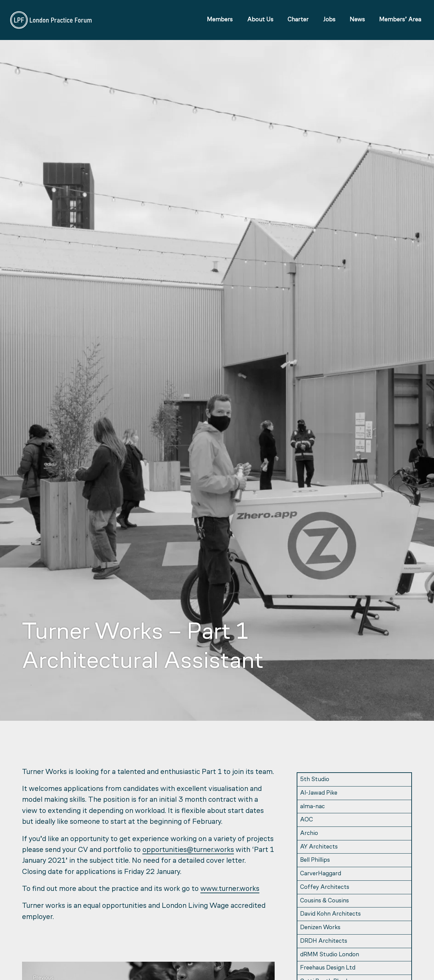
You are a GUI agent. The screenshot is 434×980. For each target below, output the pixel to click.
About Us (259, 21)
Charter (297, 21)
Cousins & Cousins (324, 901)
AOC (307, 820)
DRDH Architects (324, 941)
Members (219, 21)
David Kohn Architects (330, 914)
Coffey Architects (325, 887)
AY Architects (319, 847)
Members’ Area (399, 21)
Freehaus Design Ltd (328, 968)
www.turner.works (230, 889)
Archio (309, 833)
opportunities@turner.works (188, 850)
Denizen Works (320, 928)
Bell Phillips (315, 860)
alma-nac (312, 807)
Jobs (328, 21)
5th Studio (315, 780)
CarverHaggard (321, 874)
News (356, 21)
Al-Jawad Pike (319, 793)
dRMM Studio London (330, 955)
